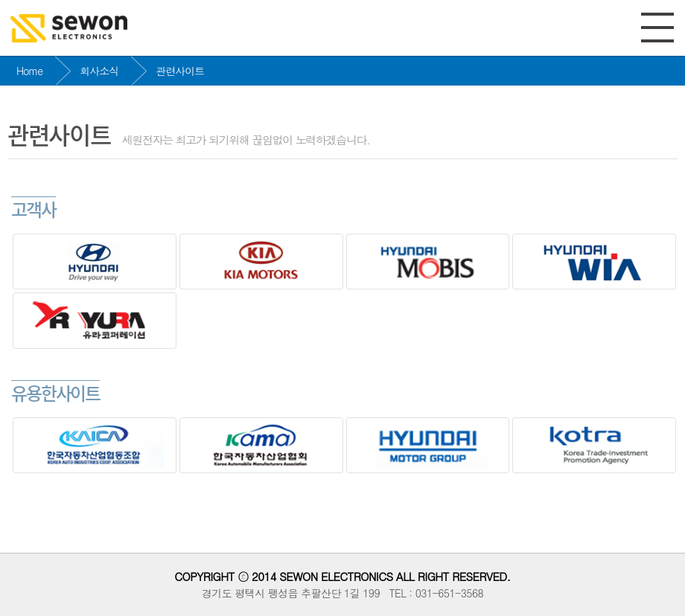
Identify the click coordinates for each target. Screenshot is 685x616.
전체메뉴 (657, 28)
